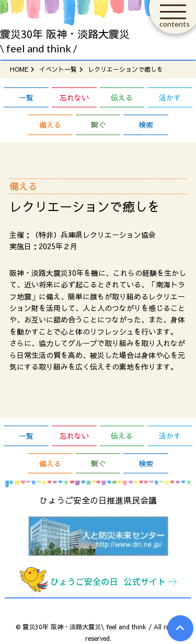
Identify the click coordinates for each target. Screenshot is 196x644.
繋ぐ (98, 125)
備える (50, 125)
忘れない (74, 97)
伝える (122, 97)
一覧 (26, 97)
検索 (146, 125)
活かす (170, 97)
